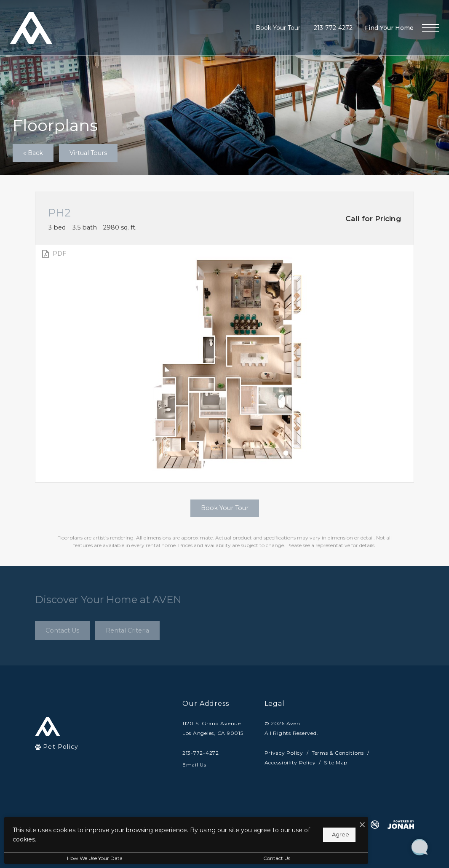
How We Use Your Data (78, 858)
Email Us (194, 765)
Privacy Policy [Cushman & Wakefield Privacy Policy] (284, 753)
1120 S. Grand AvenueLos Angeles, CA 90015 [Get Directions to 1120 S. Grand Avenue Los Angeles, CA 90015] (213, 728)
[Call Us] (213, 753)
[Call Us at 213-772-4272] (333, 28)
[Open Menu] (430, 28)
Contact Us (225, 858)
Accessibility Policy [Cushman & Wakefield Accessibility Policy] (290, 763)
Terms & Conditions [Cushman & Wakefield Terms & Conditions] (338, 753)
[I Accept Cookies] (293, 825)
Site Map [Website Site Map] (336, 763)
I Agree (270, 834)
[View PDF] (53, 254)
